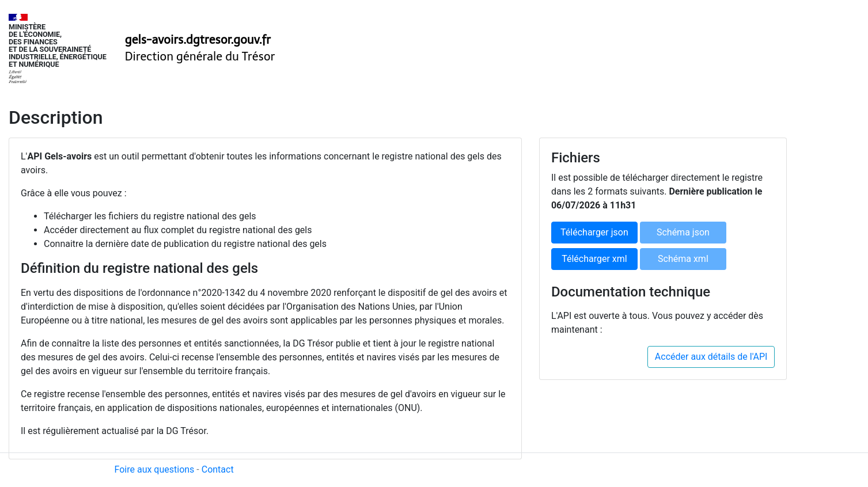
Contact (218, 469)
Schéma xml (683, 259)
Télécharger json (594, 232)
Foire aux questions (155, 469)
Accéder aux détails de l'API (711, 357)
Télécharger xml (594, 259)
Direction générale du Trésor (200, 56)
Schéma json (683, 232)
